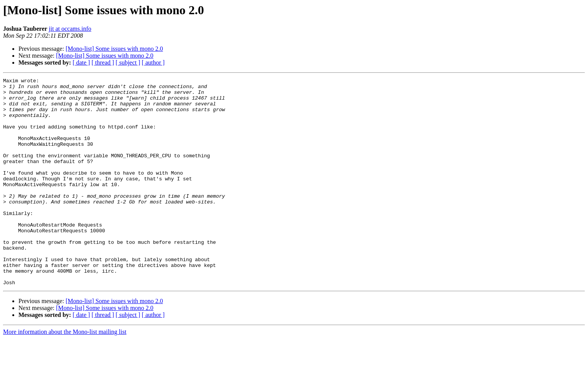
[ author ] (153, 62)
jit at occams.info (70, 29)
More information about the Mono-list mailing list (65, 373)
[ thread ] (103, 62)
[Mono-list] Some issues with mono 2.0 (114, 49)
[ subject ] (128, 62)
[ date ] (81, 62)
